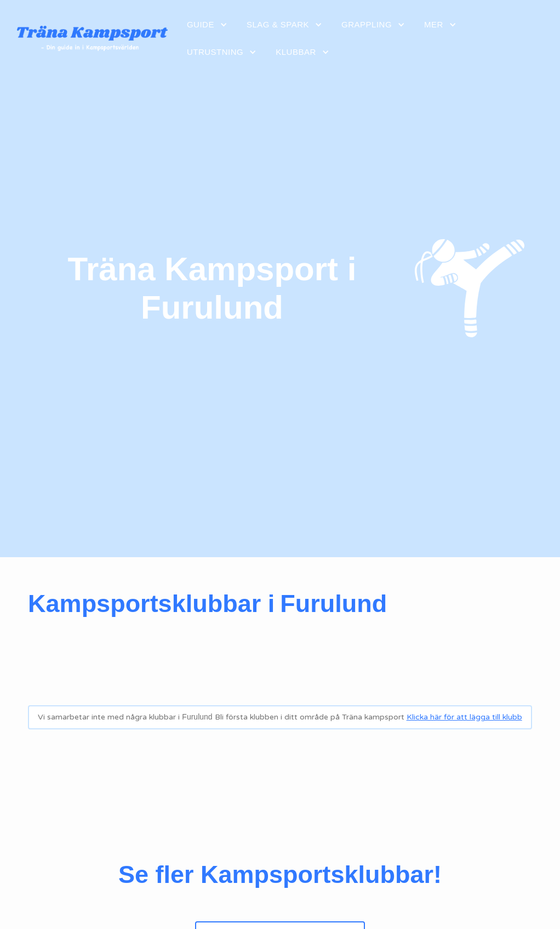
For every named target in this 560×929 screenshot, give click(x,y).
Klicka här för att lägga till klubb (464, 717)
